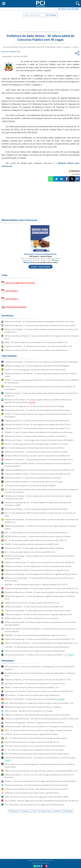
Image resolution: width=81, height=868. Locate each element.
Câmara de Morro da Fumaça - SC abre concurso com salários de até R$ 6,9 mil (37, 456)
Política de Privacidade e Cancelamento (41, 860)
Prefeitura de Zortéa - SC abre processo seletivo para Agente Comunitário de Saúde (39, 321)
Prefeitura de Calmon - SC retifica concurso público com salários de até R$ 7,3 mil (38, 346)
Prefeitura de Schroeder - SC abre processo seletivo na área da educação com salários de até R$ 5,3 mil (41, 521)
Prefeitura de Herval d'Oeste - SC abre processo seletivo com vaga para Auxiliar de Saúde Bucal (42, 337)
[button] (4, 3)
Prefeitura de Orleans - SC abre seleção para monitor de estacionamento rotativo (38, 566)
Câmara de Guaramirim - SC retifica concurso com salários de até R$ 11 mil (39, 655)
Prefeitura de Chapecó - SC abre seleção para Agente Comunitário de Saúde (36, 509)
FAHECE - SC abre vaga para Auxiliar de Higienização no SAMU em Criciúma (36, 444)
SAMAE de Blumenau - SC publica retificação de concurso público (32, 618)
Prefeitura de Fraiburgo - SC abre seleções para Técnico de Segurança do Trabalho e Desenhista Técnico (40, 557)
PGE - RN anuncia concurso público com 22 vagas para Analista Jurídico (34, 805)
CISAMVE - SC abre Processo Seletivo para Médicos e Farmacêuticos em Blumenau (39, 432)
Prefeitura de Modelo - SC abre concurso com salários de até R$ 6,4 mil (34, 607)
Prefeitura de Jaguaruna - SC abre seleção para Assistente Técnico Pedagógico (37, 366)
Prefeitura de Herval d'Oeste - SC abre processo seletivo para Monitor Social (36, 350)
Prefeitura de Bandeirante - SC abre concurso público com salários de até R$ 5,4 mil (39, 470)
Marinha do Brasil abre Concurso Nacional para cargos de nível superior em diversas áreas (40, 674)
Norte (57, 811)
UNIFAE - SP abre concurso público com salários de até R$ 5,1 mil (32, 687)
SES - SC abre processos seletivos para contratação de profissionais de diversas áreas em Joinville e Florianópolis (41, 491)
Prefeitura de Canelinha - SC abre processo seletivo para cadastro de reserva (36, 452)
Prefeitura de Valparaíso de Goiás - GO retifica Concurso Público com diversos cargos (40, 759)
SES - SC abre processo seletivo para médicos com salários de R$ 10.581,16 (35, 540)
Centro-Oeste (45, 811)
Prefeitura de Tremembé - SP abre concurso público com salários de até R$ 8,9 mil (39, 691)
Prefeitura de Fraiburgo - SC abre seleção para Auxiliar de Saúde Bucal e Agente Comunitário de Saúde (38, 497)
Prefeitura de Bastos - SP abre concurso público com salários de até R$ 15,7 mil (37, 680)
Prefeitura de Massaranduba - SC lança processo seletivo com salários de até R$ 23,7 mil (41, 588)
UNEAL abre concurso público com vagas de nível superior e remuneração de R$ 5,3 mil (41, 771)
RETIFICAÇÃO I (12, 291)
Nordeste (67, 811)
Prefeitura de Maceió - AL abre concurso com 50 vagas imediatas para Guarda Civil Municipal (39, 776)
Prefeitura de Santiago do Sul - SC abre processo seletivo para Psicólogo (34, 406)
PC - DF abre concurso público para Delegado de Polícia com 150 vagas (34, 750)
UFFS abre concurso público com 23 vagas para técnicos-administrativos (35, 651)
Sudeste (24, 811)
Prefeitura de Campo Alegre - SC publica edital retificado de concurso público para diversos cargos (39, 579)
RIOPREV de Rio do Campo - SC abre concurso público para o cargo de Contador (38, 536)
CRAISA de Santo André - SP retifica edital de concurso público (35, 699)
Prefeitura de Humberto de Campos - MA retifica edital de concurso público (36, 789)
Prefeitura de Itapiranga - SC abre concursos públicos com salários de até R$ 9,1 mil (39, 639)
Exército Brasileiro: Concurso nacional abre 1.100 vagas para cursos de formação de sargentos (39, 668)
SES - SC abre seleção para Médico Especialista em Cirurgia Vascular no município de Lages (40, 514)
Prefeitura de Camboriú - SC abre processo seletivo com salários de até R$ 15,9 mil (39, 460)
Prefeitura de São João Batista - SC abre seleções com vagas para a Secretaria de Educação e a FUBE (38, 504)
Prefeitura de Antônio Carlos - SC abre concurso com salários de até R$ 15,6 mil (37, 474)
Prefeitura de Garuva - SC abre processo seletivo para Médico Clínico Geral (35, 436)
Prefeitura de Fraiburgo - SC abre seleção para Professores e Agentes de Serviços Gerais (41, 574)
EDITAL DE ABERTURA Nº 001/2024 (20, 283)
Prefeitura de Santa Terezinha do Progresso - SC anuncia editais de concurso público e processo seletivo (40, 630)
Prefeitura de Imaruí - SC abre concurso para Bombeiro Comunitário (33, 478)
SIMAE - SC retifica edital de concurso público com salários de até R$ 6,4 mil (36, 342)
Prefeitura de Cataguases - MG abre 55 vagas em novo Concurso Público (34, 723)
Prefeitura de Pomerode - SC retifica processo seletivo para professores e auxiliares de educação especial (40, 624)
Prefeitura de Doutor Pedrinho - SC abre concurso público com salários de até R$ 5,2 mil (41, 643)
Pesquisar (52, 15)
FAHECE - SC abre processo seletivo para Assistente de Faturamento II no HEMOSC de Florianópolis (40, 388)
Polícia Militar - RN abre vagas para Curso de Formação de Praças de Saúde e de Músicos (42, 801)
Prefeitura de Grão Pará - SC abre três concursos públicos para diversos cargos (37, 410)
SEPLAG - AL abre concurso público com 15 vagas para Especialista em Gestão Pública (40, 781)
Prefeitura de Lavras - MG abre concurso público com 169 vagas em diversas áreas (39, 726)
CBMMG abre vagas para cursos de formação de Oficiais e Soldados (33, 707)
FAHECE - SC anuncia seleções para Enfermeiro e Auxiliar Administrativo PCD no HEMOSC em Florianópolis (42, 381)
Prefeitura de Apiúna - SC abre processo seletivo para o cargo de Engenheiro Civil (38, 614)
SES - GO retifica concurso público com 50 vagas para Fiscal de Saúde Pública (37, 754)
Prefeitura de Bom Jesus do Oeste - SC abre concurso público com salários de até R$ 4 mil (42, 592)
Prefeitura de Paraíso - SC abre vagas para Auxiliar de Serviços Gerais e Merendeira (39, 440)
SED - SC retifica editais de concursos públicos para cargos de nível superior (36, 532)
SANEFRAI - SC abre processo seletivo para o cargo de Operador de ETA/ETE (36, 585)
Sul (33, 811)
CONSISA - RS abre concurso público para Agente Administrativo (31, 734)
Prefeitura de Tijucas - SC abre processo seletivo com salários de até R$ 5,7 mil (37, 428)
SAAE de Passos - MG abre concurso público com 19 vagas (29, 711)
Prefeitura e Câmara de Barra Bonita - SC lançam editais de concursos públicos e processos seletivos (38, 465)
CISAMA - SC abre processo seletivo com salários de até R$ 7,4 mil (32, 544)
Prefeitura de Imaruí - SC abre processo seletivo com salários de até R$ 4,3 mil (37, 421)
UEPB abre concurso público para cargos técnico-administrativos (32, 793)
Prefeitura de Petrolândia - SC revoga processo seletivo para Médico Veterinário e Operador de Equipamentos (38, 401)
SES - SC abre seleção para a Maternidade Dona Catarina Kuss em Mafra (34, 448)
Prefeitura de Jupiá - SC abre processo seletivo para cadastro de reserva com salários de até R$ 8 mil (41, 394)
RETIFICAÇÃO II (12, 299)
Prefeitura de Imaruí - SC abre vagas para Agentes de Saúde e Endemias (34, 548)
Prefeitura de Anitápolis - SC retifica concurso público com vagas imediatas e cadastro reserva (40, 527)
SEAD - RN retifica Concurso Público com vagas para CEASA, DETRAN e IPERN (36, 797)
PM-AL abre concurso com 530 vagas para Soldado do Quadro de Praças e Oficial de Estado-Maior (40, 766)
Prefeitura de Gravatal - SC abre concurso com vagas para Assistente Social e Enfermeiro (41, 362)
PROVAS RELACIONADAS (16, 307)
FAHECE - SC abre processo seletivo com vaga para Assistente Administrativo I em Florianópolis (38, 415)
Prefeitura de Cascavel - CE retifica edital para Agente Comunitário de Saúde (36, 785)
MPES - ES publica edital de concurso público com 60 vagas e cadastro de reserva (38, 730)
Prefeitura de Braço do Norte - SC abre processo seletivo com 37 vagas (34, 482)
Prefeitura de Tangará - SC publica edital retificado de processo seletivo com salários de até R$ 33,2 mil (41, 331)
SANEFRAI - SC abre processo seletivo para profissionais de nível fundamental (37, 647)
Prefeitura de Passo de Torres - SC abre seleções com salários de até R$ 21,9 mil (37, 424)
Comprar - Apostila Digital (40, 267)
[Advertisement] (40, 24)
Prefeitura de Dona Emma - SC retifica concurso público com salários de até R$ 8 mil (39, 562)
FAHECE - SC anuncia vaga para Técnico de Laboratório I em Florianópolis (35, 370)
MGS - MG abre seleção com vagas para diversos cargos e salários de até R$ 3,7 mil (39, 703)
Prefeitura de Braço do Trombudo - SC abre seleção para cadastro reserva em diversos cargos (40, 375)
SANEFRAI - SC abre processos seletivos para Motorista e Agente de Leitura (35, 635)
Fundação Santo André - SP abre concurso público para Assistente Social (35, 683)
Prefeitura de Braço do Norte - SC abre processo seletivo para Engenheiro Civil (37, 570)
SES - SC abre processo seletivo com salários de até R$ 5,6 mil (30, 552)
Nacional (13, 811)
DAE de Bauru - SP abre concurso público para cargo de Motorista (32, 695)
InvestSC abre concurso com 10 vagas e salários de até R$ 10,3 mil (32, 603)
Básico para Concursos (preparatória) (40, 254)
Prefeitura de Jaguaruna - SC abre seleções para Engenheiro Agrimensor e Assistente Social (40, 598)
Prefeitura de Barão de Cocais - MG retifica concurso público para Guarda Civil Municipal (42, 719)
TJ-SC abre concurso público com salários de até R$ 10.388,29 (30, 486)
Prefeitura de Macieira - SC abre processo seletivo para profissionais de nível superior (40, 325)
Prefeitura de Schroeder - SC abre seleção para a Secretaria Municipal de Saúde (38, 611)
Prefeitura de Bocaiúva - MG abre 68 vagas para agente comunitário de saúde (37, 715)
